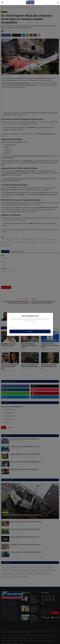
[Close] (51, 315)
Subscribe (30, 331)
